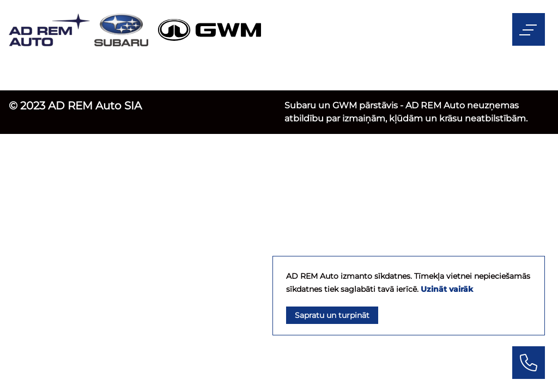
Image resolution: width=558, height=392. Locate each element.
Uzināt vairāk (447, 289)
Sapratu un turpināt (332, 315)
